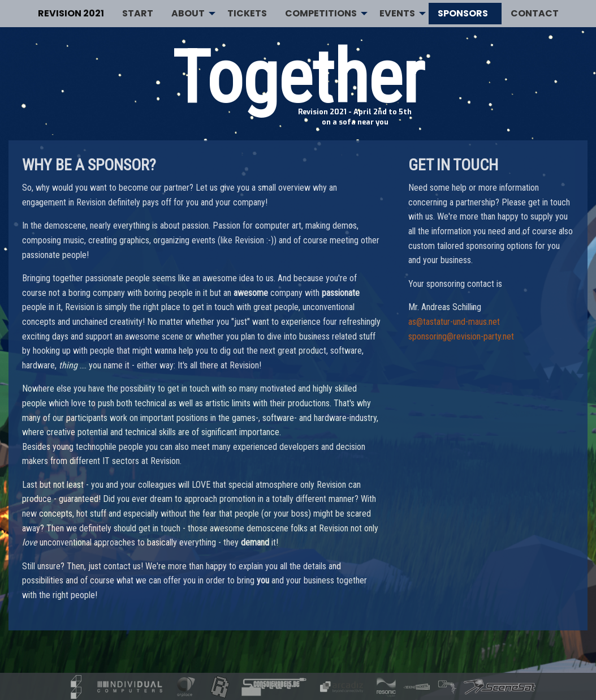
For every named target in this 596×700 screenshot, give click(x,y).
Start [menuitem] (138, 13)
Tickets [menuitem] (247, 13)
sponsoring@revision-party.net (461, 336)
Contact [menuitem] (535, 13)
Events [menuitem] (397, 13)
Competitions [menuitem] (321, 13)
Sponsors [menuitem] (463, 13)
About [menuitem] (188, 13)
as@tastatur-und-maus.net (454, 322)
